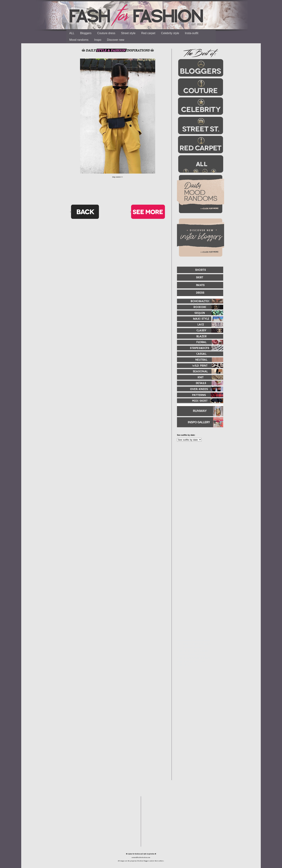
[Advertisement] (199, 483)
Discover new (116, 40)
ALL (72, 33)
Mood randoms (79, 40)
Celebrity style (170, 33)
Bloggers (86, 33)
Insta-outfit (192, 33)
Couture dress (106, 33)
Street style (128, 33)
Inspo (98, 40)
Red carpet (148, 33)
